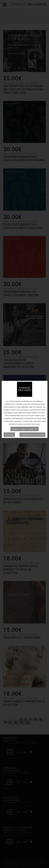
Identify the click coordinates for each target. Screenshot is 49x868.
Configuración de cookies (32, 415)
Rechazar (9, 415)
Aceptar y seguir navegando (25, 409)
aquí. (39, 404)
